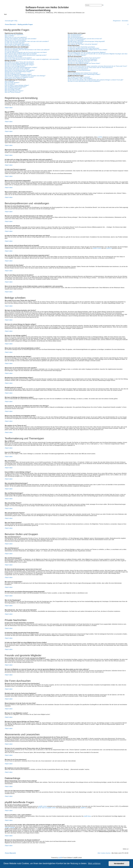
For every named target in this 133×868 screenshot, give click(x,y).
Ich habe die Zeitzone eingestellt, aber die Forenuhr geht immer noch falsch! (26, 52)
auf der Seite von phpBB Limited (47, 808)
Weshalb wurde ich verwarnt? (13, 73)
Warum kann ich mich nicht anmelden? (15, 40)
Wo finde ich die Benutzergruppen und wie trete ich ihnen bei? (85, 39)
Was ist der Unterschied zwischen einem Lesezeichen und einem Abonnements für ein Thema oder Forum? (97, 66)
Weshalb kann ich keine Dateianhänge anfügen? (18, 72)
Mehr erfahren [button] (94, 863)
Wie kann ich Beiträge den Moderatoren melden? (18, 74)
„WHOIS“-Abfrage (10, 827)
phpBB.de (109, 248)
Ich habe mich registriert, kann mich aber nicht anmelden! (21, 39)
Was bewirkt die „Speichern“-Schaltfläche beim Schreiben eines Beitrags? (25, 76)
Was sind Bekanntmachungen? (13, 88)
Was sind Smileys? (10, 84)
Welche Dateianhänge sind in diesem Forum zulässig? (83, 73)
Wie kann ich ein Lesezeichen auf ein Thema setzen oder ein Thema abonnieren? (90, 68)
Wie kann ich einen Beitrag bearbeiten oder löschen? (19, 63)
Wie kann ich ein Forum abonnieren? (78, 69)
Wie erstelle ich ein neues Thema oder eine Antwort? (19, 62)
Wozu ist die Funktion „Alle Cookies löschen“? (17, 46)
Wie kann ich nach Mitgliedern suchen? (79, 62)
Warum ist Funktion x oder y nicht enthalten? (80, 78)
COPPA (100, 137)
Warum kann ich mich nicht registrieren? (16, 37)
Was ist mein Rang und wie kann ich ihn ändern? (18, 58)
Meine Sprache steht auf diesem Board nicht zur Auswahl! (21, 54)
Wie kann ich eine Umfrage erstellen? (15, 66)
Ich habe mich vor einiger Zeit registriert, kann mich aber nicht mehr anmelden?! (27, 41)
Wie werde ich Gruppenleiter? (76, 40)
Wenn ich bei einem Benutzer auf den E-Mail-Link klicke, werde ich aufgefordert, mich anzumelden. (32, 59)
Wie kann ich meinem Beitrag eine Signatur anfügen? (19, 65)
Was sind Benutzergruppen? (76, 37)
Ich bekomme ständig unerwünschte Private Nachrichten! (83, 48)
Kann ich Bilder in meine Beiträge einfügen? (17, 85)
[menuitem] (16, 21)
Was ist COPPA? (9, 36)
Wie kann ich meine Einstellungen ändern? (17, 48)
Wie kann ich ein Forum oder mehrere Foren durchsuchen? (84, 58)
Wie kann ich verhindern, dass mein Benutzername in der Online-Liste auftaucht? (27, 50)
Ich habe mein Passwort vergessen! (15, 43)
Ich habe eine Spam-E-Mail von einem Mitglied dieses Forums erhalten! (87, 50)
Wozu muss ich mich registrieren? (14, 35)
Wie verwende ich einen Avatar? (14, 57)
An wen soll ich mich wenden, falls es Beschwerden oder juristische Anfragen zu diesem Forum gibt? (96, 80)
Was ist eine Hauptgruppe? (75, 43)
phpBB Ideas (87, 816)
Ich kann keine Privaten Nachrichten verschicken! (81, 47)
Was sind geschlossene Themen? (14, 91)
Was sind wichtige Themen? (13, 89)
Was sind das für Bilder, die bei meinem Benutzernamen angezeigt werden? (26, 55)
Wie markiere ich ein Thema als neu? (15, 78)
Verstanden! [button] (119, 864)
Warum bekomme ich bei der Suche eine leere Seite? (82, 61)
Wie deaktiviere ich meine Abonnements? (79, 70)
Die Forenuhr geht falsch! (12, 51)
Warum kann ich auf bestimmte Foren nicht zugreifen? (20, 70)
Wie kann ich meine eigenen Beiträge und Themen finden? (84, 63)
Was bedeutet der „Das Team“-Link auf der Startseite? (83, 44)
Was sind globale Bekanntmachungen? (16, 87)
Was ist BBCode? (10, 81)
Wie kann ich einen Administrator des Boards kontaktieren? (84, 81)
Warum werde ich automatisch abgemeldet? (17, 44)
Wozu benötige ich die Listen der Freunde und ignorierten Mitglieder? (87, 52)
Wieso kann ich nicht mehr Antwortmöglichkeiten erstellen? (21, 68)
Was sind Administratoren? (75, 35)
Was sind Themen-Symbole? (13, 92)
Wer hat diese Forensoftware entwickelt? (79, 77)
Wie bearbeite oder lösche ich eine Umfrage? (17, 69)
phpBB (60, 858)
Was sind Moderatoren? (74, 36)
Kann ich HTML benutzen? (12, 83)
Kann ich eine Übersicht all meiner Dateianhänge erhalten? (84, 74)
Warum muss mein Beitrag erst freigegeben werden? (19, 77)
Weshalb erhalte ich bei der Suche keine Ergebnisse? (83, 59)
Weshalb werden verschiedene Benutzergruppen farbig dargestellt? (86, 41)
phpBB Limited (97, 248)
